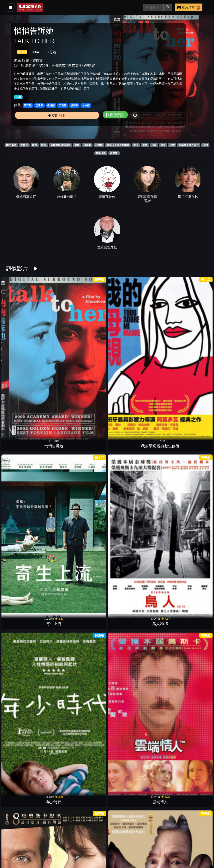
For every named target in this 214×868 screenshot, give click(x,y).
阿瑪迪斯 (159, 755)
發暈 (124, 632)
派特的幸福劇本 (20, 387)
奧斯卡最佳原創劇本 (118, 145)
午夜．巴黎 (159, 510)
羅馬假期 (90, 632)
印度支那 (55, 448)
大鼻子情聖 (194, 632)
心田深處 (20, 755)
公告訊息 (164, 844)
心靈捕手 (20, 694)
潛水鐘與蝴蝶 (55, 571)
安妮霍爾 (20, 448)
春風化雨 (159, 448)
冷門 (205, 145)
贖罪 (124, 387)
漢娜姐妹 (124, 694)
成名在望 (55, 694)
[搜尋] (153, 7)
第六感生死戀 (55, 632)
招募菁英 (103, 852)
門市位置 (144, 844)
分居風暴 (90, 387)
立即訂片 (37, 127)
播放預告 (76, 126)
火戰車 (124, 571)
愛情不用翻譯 (159, 387)
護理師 (87, 145)
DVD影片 (11, 145)
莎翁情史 (124, 755)
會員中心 (144, 852)
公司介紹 (123, 852)
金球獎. (114, 153)
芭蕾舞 (99, 145)
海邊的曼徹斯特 (20, 510)
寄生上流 (90, 326)
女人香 (159, 632)
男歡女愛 (194, 387)
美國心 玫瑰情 (90, 694)
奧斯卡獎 (101, 153)
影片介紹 (103, 844)
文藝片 (24, 145)
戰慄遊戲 (124, 448)
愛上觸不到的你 (124, 816)
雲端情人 (194, 326)
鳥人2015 (124, 326)
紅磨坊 (194, 694)
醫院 (44, 145)
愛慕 (55, 387)
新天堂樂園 (55, 755)
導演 (136, 145)
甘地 (90, 755)
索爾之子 (90, 510)
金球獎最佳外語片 (60, 145)
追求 (172, 145)
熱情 (77, 145)
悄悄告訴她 (20, 326)
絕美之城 (124, 510)
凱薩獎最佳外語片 (189, 145)
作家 (154, 145)
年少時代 (159, 326)
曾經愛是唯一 (194, 755)
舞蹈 (35, 145)
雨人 (194, 571)
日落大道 (90, 816)
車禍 (145, 145)
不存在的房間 (55, 510)
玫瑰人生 (90, 571)
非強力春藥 (159, 694)
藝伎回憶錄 (159, 571)
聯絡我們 (184, 844)
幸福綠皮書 (194, 448)
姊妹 (194, 510)
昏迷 (163, 145)
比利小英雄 (20, 632)
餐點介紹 (123, 844)
